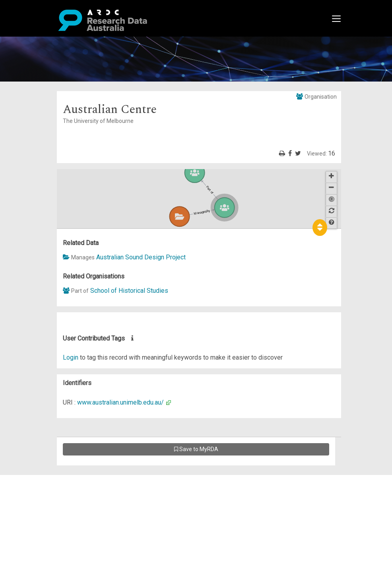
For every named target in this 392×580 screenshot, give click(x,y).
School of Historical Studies (129, 291)
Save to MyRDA (196, 449)
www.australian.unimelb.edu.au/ (120, 402)
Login (71, 357)
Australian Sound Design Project (141, 257)
